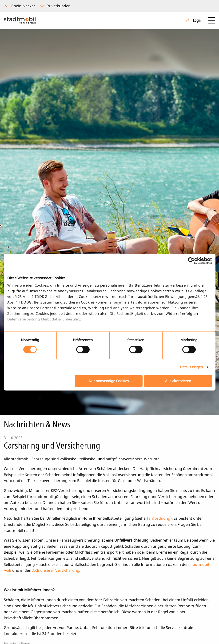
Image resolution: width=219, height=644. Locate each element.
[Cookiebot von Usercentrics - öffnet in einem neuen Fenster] (191, 261)
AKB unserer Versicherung (56, 570)
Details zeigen (191, 367)
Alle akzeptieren (178, 381)
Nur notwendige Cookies (109, 381)
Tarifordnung (158, 518)
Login (197, 20)
